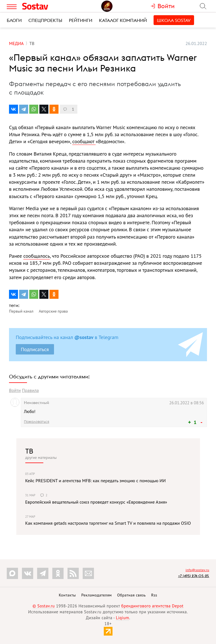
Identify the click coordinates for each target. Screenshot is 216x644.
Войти (15, 390)
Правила (30, 390)
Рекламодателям (96, 595)
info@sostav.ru (197, 570)
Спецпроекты (45, 20)
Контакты (67, 595)
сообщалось (37, 256)
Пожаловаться (37, 421)
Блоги (14, 20)
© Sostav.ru (44, 606)
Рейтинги (81, 20)
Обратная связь (132, 595)
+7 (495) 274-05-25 (194, 576)
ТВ (29, 451)
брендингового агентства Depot (152, 606)
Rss (154, 595)
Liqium (122, 618)
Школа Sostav (174, 20)
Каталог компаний (123, 20)
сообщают (84, 141)
